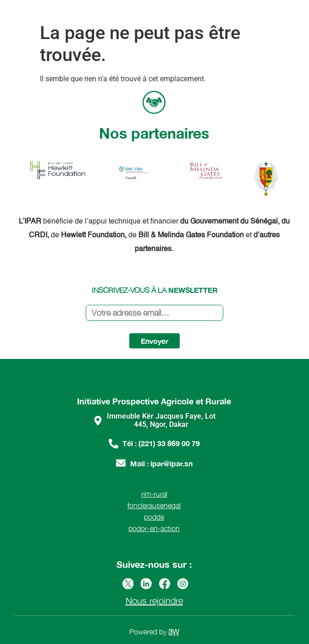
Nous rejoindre (154, 601)
